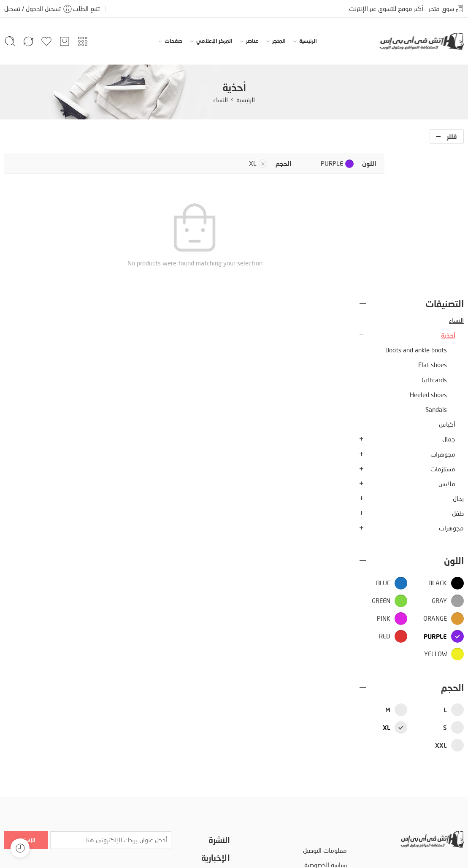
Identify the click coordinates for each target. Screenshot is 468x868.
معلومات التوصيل (325, 706)
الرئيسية (308, 41)
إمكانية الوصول (98, 850)
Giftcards (434, 235)
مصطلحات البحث (326, 748)
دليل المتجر (57, 850)
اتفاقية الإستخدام (325, 734)
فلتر (452, 136)
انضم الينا (219, 798)
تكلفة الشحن (214, 756)
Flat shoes (433, 220)
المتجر (279, 41)
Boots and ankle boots (416, 206)
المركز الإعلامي (214, 41)
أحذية (448, 191)
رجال (458, 354)
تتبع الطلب (86, 9)
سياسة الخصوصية (326, 720)
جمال (449, 295)
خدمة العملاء (213, 742)
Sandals (436, 265)
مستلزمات (443, 324)
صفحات (173, 41)
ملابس (447, 339)
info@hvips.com (442, 769)
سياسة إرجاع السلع (324, 776)
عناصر (252, 41)
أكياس (447, 280)
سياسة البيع (216, 769)
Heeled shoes (428, 250)
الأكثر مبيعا (216, 783)
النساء (220, 100)
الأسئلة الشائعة (328, 762)
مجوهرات (443, 310)
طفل (458, 369)
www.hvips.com (442, 783)
